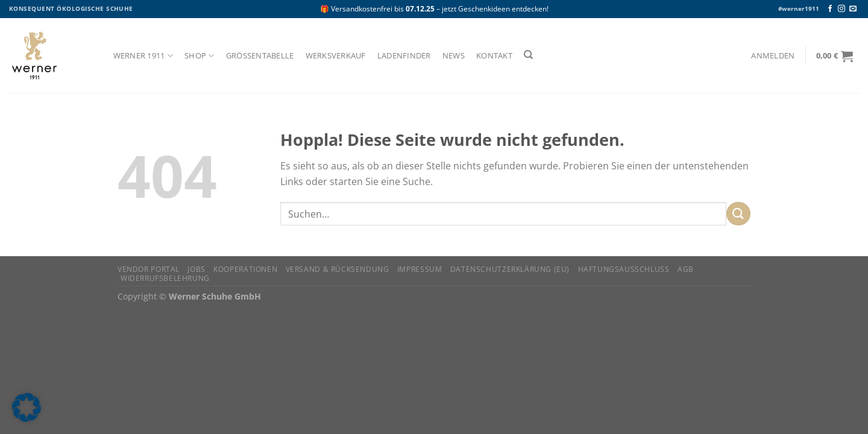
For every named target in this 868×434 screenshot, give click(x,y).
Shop (199, 56)
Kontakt (494, 56)
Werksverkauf (336, 56)
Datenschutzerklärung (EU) (510, 269)
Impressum (420, 269)
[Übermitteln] (738, 214)
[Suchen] (528, 55)
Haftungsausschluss (624, 269)
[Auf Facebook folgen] (830, 9)
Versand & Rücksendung (338, 269)
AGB (686, 269)
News (454, 56)
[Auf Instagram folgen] (841, 9)
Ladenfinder (404, 56)
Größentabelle (260, 56)
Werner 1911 (143, 56)
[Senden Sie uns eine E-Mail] (853, 9)
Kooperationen (245, 269)
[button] (27, 407)
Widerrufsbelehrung (165, 278)
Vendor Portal (149, 269)
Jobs (196, 269)
